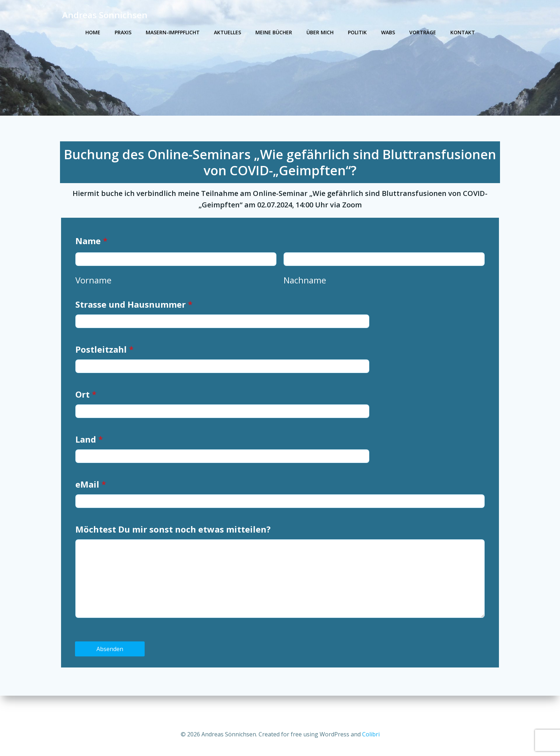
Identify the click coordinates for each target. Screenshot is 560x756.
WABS (388, 32)
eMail (92, 495)
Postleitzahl (106, 360)
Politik (357, 32)
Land (91, 450)
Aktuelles (227, 32)
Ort (88, 405)
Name (93, 252)
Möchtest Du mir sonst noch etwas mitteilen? (175, 540)
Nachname (305, 291)
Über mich (320, 32)
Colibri (371, 735)
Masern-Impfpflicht (173, 32)
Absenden (112, 660)
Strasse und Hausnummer (136, 315)
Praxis (123, 32)
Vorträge (423, 32)
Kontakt (463, 32)
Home (93, 32)
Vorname (95, 291)
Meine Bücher (274, 32)
